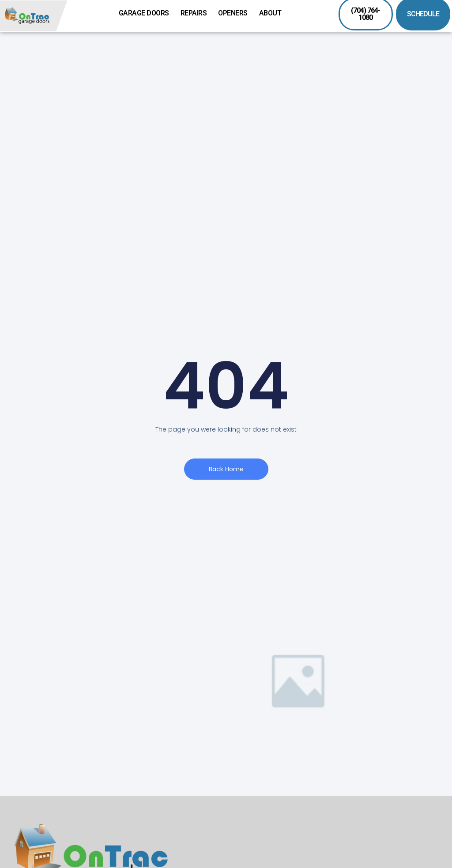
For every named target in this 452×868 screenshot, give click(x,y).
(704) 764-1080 (365, 14)
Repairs (196, 13)
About (273, 13)
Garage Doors (146, 13)
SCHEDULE (423, 14)
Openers (235, 13)
